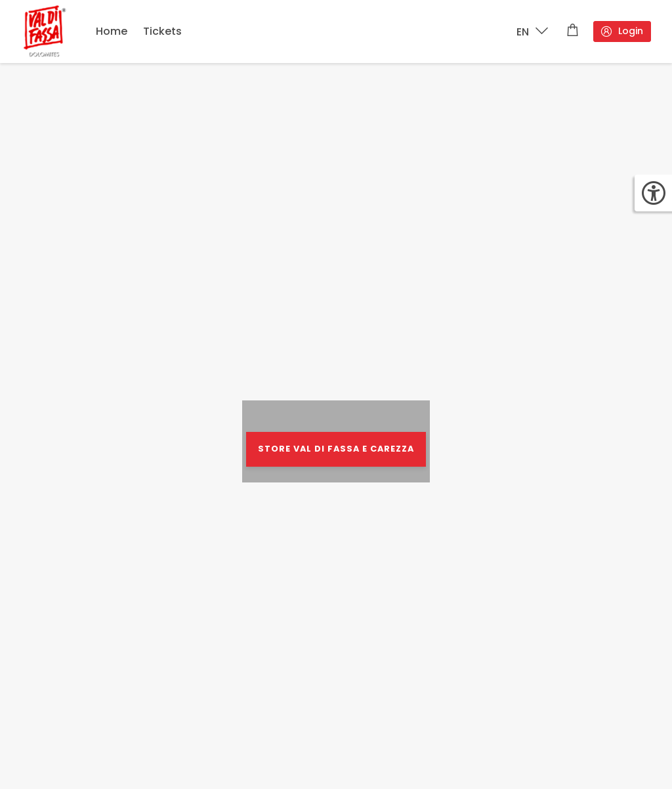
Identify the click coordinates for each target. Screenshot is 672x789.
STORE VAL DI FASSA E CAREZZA (336, 449)
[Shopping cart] (573, 32)
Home (112, 31)
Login (621, 31)
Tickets (162, 31)
